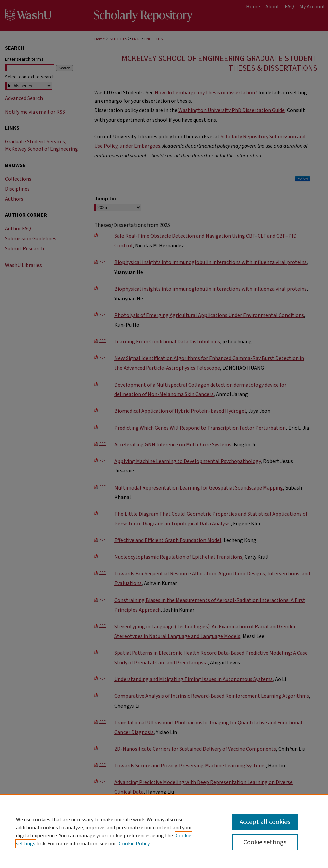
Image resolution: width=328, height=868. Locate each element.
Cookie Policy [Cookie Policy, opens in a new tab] (134, 844)
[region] (164, 831)
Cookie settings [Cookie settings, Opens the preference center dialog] (265, 842)
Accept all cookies (265, 822)
